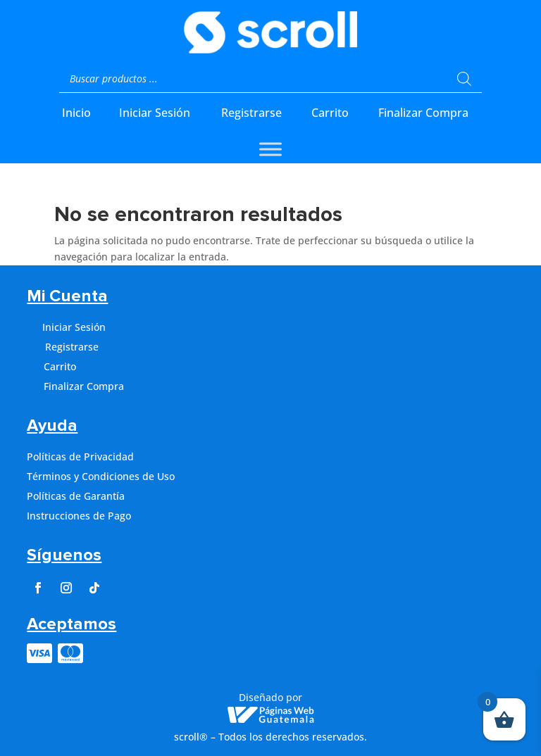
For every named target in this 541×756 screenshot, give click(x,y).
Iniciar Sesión (155, 113)
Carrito (330, 113)
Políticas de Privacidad (80, 456)
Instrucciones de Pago (79, 516)
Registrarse (251, 113)
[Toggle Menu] (270, 149)
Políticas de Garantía (76, 496)
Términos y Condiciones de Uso (101, 476)
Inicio (76, 113)
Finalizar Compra (423, 113)
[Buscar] (464, 79)
